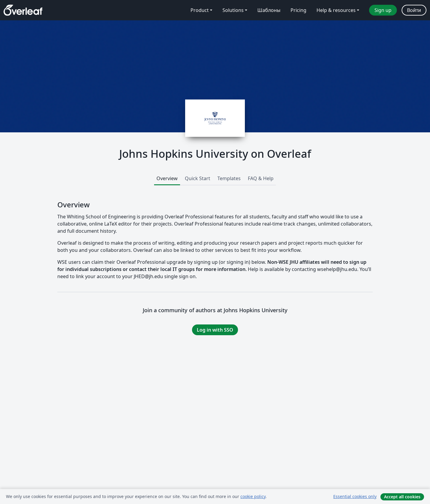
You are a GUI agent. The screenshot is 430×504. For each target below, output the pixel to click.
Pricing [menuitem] (298, 10)
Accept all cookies (402, 497)
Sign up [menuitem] (383, 10)
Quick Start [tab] (198, 178)
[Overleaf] (23, 10)
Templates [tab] (229, 178)
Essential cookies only (355, 496)
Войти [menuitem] (414, 10)
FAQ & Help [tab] (261, 178)
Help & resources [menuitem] (336, 10)
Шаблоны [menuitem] (269, 10)
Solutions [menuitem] (233, 10)
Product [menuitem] (200, 10)
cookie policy (253, 496)
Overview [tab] (167, 178)
